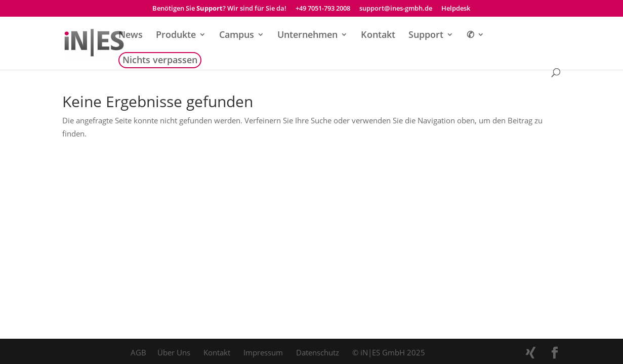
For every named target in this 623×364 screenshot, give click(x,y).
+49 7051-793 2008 (323, 9)
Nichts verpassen (160, 61)
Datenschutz (318, 352)
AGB (138, 352)
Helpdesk (456, 9)
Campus (237, 36)
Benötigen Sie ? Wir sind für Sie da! (219, 9)
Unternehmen (307, 36)
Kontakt (378, 36)
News (131, 36)
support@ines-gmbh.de (396, 9)
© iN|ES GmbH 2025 (389, 352)
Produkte (176, 36)
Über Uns (174, 352)
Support (426, 36)
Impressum (263, 352)
